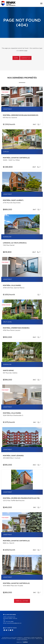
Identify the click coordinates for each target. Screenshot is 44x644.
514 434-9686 (10, 622)
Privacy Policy (31, 639)
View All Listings (22, 601)
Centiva (25, 642)
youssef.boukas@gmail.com (14, 623)
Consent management (22, 640)
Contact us (26, 58)
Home (16, 58)
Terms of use (39, 639)
